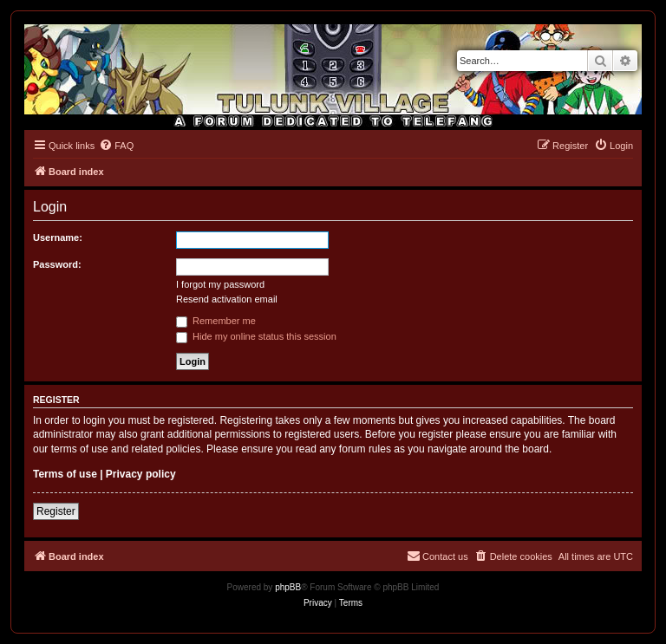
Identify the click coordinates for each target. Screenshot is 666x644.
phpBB (288, 587)
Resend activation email (227, 299)
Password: (57, 264)
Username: (58, 237)
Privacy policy (141, 474)
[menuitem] (116, 146)
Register (56, 511)
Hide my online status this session (256, 336)
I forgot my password (220, 284)
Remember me (216, 321)
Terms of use (65, 474)
